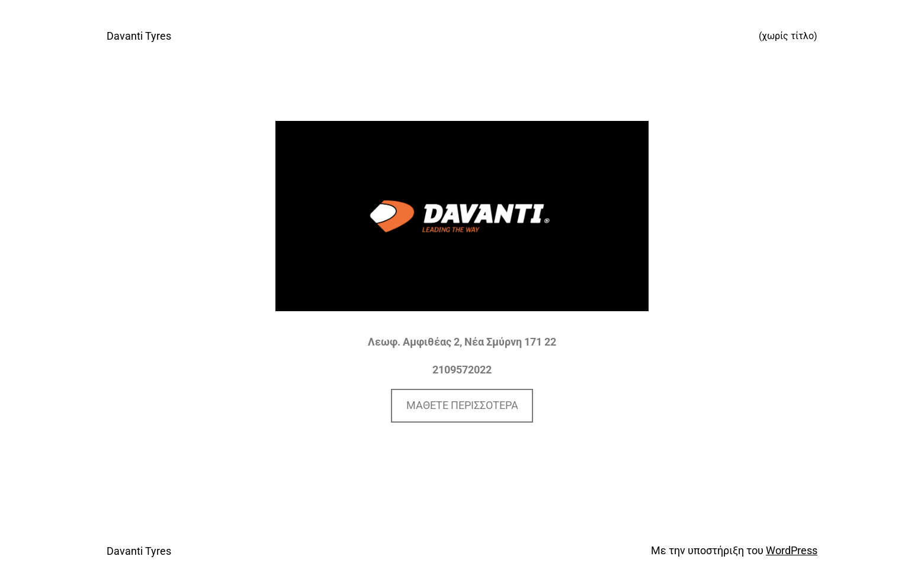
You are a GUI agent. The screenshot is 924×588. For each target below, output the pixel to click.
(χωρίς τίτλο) (788, 36)
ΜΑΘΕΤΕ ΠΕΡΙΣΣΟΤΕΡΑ (462, 405)
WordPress (792, 550)
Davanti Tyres (139, 36)
